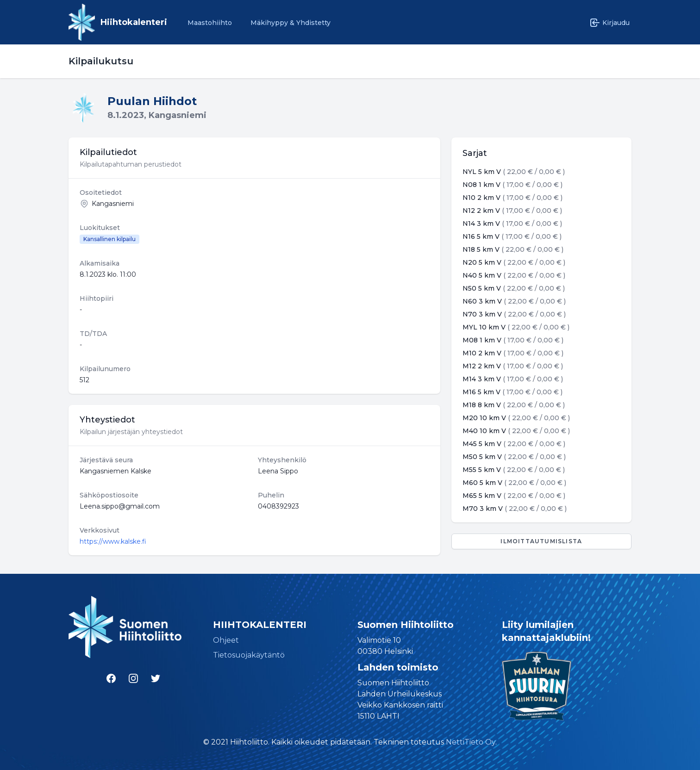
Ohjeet (226, 640)
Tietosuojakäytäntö (249, 655)
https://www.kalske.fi (113, 541)
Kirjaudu (609, 23)
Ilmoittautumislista (541, 541)
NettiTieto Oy (471, 742)
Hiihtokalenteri (134, 22)
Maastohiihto (210, 23)
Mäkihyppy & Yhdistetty (291, 23)
